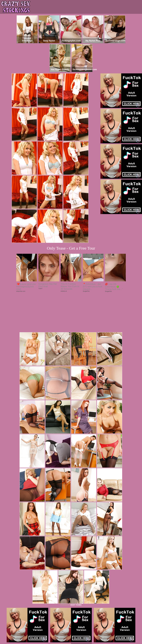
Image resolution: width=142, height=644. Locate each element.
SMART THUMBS (76, 567)
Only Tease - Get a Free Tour (71, 248)
